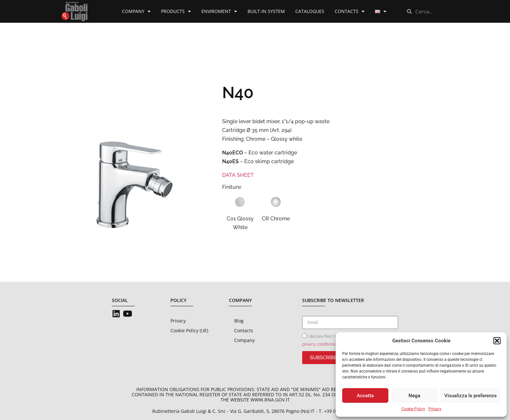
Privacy (435, 409)
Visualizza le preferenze (470, 396)
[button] (497, 341)
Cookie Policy (413, 409)
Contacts (350, 11)
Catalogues (310, 11)
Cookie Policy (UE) (189, 330)
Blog (239, 321)
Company (136, 11)
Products (176, 11)
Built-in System (266, 11)
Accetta (365, 396)
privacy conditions (319, 344)
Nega (414, 396)
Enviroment (219, 11)
